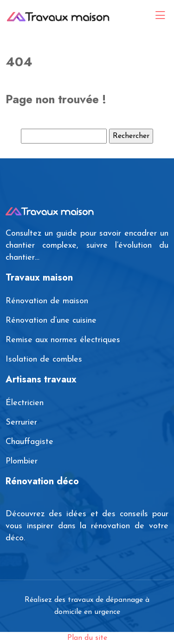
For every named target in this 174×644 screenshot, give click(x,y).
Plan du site (87, 638)
